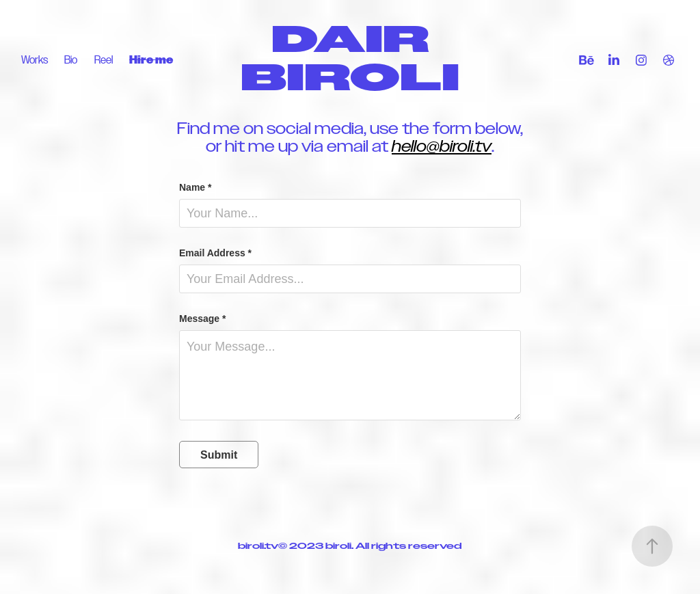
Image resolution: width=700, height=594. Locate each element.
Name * (195, 187)
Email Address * (215, 253)
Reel (104, 60)
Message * (202, 319)
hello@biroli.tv (442, 146)
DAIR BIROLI (350, 60)
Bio (71, 60)
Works (35, 60)
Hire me (151, 60)
